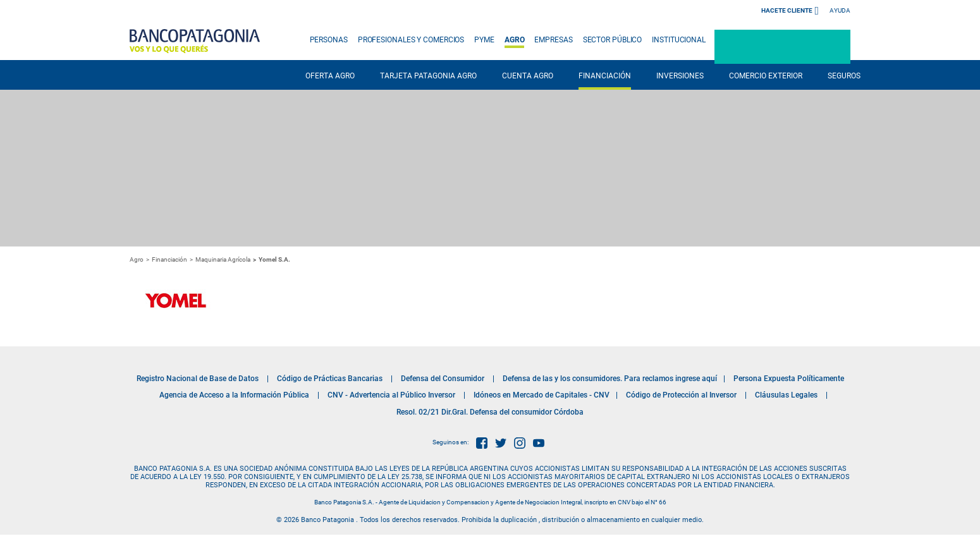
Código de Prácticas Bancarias (330, 379)
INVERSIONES (680, 76)
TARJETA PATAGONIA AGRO (428, 76)
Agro (137, 259)
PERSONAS (329, 40)
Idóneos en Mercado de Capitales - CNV (542, 395)
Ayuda (840, 10)
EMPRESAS (553, 40)
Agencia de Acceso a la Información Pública (234, 395)
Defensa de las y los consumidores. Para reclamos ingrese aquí (610, 379)
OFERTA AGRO (330, 76)
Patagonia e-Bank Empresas (782, 47)
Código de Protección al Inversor (681, 395)
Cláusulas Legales (786, 395)
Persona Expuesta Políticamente (789, 379)
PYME (484, 40)
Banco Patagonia (195, 41)
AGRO (515, 40)
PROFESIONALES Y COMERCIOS (411, 40)
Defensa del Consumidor (443, 379)
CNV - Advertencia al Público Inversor (391, 395)
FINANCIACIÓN (605, 76)
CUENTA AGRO (528, 76)
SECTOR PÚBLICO (613, 40)
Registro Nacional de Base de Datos (198, 379)
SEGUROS (844, 76)
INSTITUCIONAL (679, 40)
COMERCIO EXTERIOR (766, 76)
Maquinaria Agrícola (223, 259)
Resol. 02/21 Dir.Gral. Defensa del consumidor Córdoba (490, 412)
